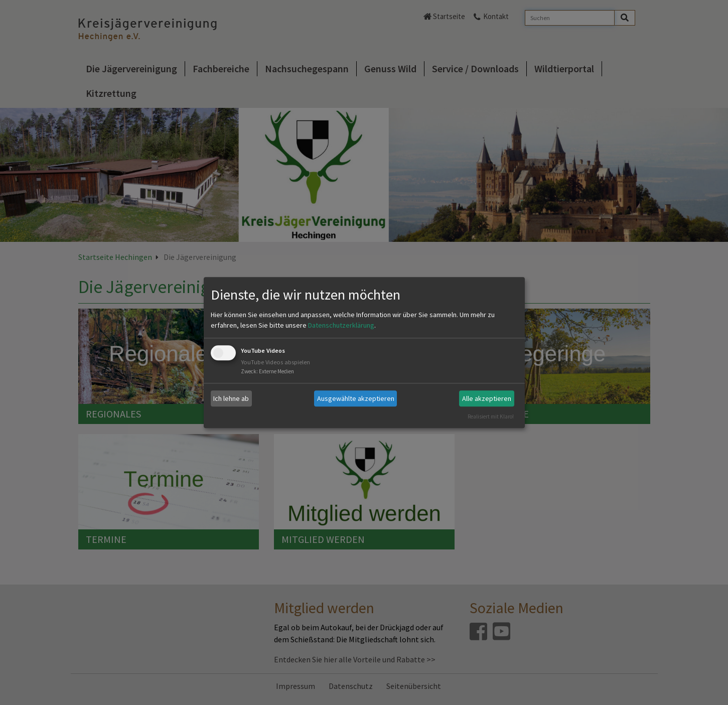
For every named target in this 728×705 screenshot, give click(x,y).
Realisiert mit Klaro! (491, 416)
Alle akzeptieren (487, 398)
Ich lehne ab (231, 398)
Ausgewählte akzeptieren (356, 398)
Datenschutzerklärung (341, 326)
